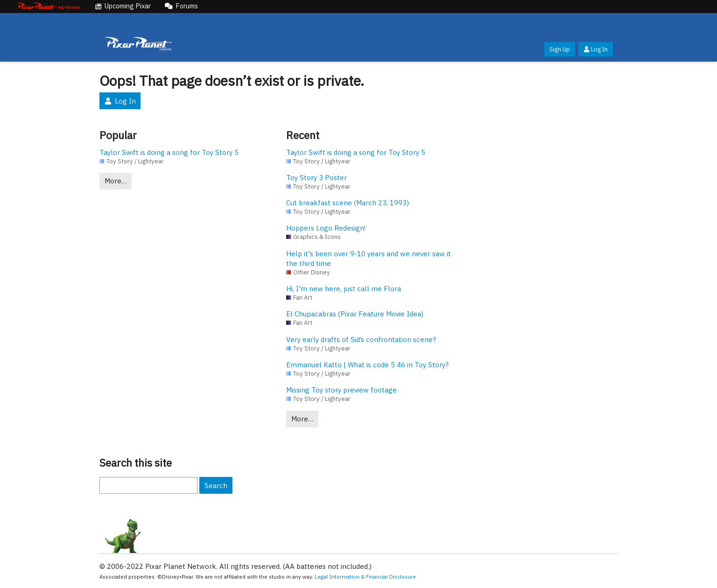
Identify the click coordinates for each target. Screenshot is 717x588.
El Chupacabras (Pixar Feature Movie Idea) (355, 314)
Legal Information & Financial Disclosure (365, 577)
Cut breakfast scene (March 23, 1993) (348, 203)
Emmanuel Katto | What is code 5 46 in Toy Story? (367, 365)
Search (216, 486)
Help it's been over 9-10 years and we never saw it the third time (369, 259)
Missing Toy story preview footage (341, 390)
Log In (596, 49)
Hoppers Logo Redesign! (326, 228)
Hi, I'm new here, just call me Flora (344, 289)
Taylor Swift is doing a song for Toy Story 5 (169, 152)
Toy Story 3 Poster (316, 178)
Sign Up (560, 49)
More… (116, 181)
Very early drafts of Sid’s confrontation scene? (361, 339)
